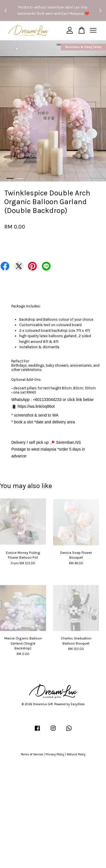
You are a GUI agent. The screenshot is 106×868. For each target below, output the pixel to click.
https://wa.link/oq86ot (36, 406)
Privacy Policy (55, 754)
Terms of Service (32, 754)
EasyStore (78, 704)
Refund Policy (76, 754)
